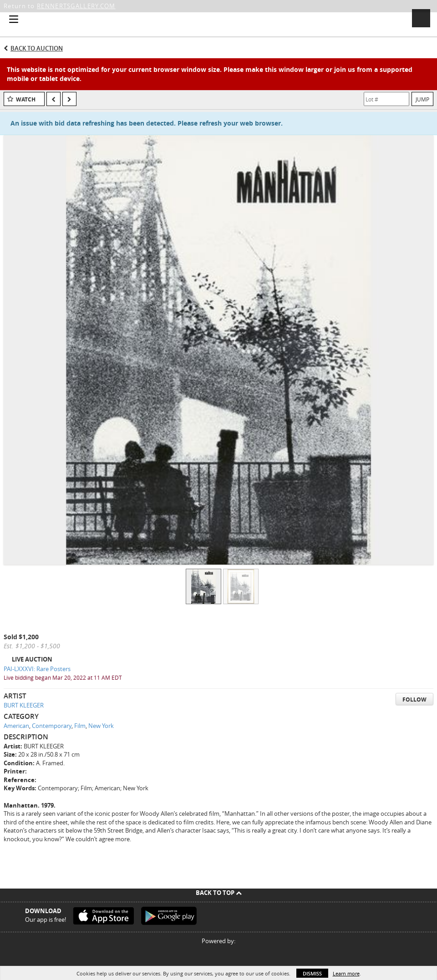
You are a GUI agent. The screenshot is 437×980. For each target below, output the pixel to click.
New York (101, 726)
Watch (26, 99)
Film (80, 726)
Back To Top (219, 893)
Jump (422, 99)
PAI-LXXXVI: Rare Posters (37, 669)
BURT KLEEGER (24, 705)
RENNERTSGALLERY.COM (76, 6)
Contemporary (52, 726)
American (16, 726)
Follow (414, 700)
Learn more (346, 973)
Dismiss (312, 973)
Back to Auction (37, 48)
